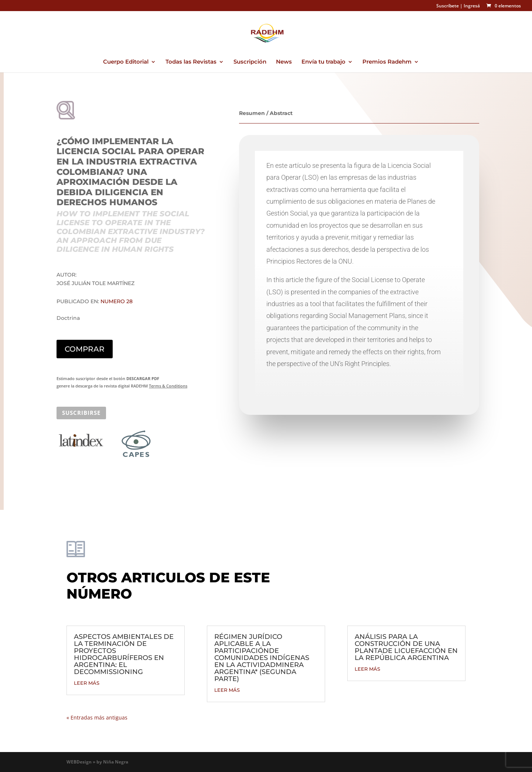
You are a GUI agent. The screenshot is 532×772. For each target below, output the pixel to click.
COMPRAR (85, 349)
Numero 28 (117, 301)
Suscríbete (448, 6)
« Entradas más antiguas (97, 717)
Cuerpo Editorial (126, 62)
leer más (87, 683)
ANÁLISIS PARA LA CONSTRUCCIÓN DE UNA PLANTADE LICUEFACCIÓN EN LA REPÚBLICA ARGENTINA (406, 647)
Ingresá (472, 6)
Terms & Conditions (168, 386)
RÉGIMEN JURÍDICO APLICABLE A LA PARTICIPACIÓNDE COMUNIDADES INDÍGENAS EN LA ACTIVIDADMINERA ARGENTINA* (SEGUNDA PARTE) (262, 658)
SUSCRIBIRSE (81, 413)
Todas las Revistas (191, 62)
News (284, 62)
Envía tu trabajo (323, 62)
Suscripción (250, 62)
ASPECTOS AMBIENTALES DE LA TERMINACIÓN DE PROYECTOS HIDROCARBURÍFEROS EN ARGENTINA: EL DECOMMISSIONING (124, 654)
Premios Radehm (387, 62)
